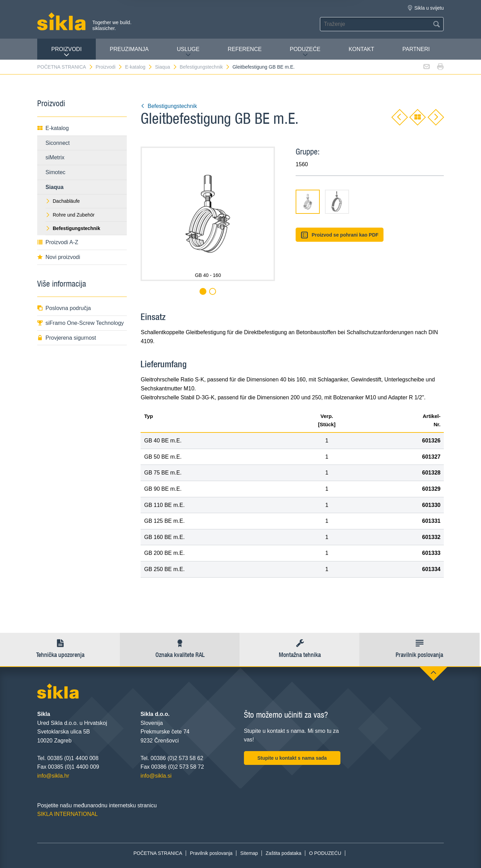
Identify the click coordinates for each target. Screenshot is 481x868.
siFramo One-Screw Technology (80, 323)
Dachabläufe (63, 201)
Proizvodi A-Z (58, 242)
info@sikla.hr (53, 776)
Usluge (188, 52)
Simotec (55, 172)
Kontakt (361, 49)
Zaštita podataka (284, 853)
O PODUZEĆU (325, 853)
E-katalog (139, 67)
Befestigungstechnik (205, 67)
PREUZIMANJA (129, 49)
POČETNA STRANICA (65, 67)
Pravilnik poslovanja (211, 853)
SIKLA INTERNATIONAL (68, 814)
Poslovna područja (64, 308)
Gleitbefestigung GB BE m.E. (264, 67)
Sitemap (249, 853)
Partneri (416, 49)
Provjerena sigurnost (67, 338)
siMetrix (55, 157)
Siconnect (58, 143)
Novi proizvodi (59, 257)
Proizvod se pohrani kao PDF (340, 235)
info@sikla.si (156, 776)
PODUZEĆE (305, 52)
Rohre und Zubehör (70, 215)
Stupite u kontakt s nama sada (292, 758)
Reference (245, 49)
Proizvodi (66, 52)
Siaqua (166, 67)
